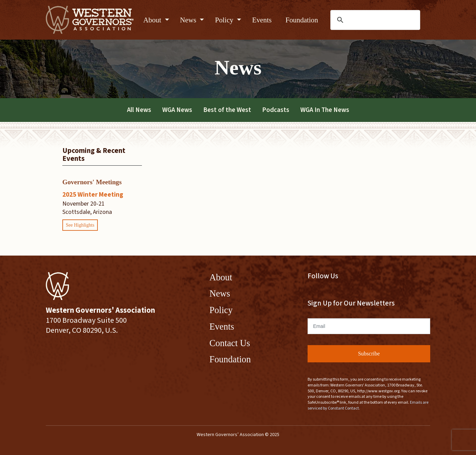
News (189, 20)
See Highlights (80, 225)
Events (262, 20)
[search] (376, 20)
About (153, 20)
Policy (225, 20)
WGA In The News (325, 110)
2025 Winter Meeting (93, 195)
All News (139, 110)
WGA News (177, 110)
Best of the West (227, 110)
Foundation (302, 20)
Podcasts (276, 110)
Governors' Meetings (92, 182)
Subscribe (369, 354)
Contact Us (230, 343)
